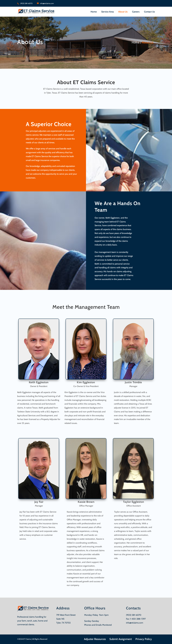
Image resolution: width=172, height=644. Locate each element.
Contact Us (149, 12)
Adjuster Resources (95, 639)
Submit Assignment (121, 639)
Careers (136, 12)
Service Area (107, 12)
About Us (123, 12)
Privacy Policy (144, 639)
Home (94, 12)
